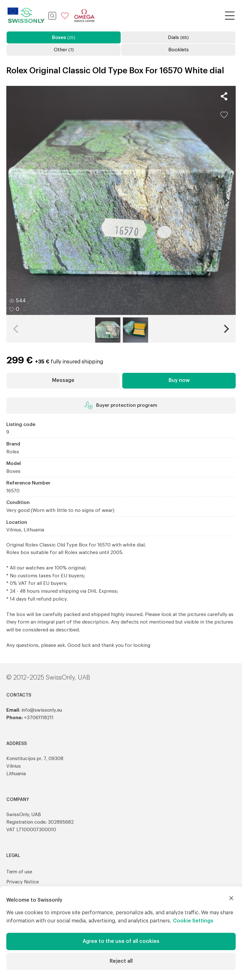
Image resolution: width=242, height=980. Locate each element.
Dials (178, 37)
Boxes (64, 37)
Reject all (121, 961)
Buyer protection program (121, 406)
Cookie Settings (193, 921)
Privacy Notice (23, 882)
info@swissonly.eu (42, 710)
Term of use (19, 872)
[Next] (226, 200)
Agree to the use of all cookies (121, 941)
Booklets (179, 50)
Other (64, 50)
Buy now (179, 380)
